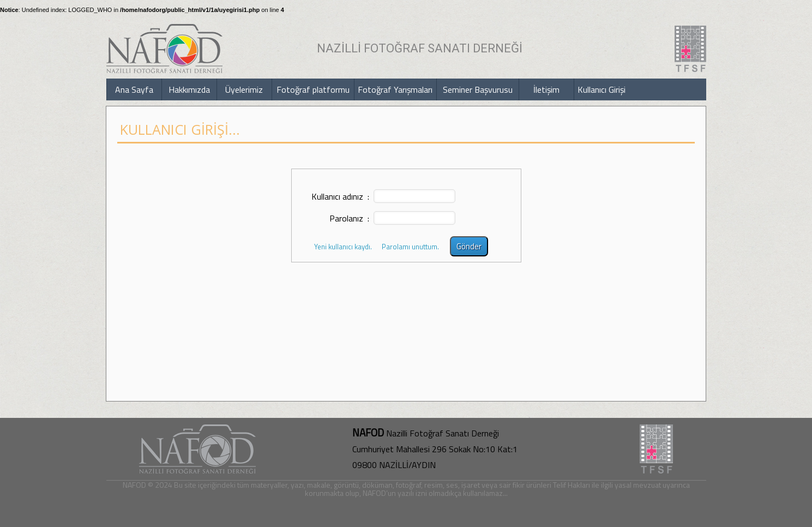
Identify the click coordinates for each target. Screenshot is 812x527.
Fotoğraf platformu (313, 89)
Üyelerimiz (244, 89)
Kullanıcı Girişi (602, 89)
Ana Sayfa (134, 89)
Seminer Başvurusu (478, 89)
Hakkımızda (189, 89)
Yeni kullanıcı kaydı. (343, 247)
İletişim (546, 89)
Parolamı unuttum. (410, 247)
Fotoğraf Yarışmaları (395, 89)
